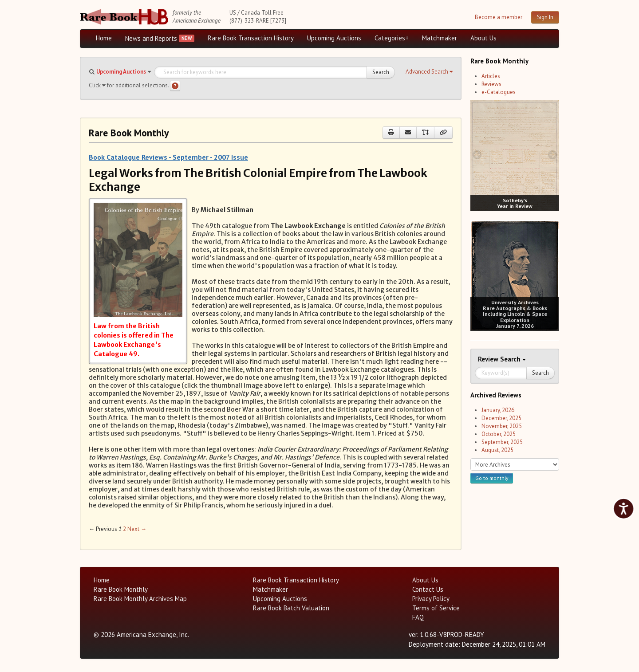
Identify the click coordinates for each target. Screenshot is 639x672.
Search (381, 72)
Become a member (499, 17)
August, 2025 (497, 450)
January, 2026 (498, 410)
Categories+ (392, 38)
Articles (491, 76)
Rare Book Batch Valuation (291, 608)
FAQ (418, 617)
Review (489, 359)
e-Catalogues (499, 92)
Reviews (491, 84)
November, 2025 (502, 426)
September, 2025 (502, 442)
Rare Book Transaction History (251, 38)
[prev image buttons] (477, 155)
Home (104, 38)
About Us (483, 38)
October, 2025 (499, 434)
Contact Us (428, 589)
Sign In (545, 17)
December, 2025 (501, 418)
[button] (429, 72)
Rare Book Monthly (121, 589)
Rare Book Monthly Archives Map (140, 599)
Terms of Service (436, 608)
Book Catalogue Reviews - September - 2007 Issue (168, 157)
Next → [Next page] (137, 529)
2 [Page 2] (124, 529)
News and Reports (151, 38)
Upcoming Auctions (334, 38)
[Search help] (175, 86)
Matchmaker (440, 38)
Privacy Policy (431, 599)
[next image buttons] (553, 155)
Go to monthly (492, 478)
